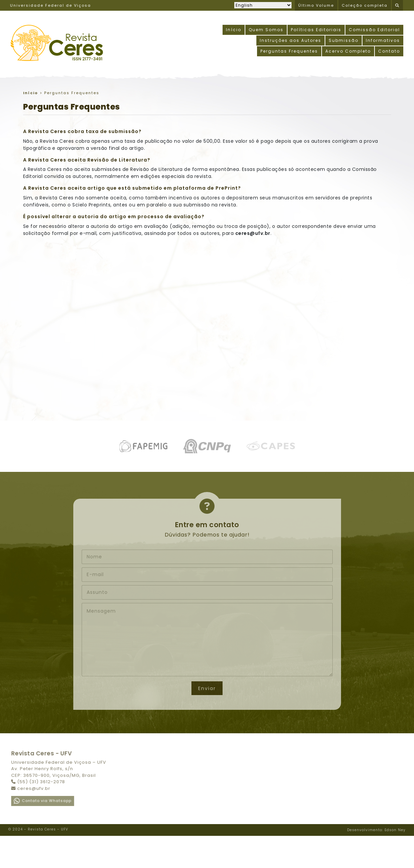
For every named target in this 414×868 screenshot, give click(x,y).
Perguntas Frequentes (289, 51)
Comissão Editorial (374, 30)
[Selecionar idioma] (263, 5)
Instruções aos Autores (291, 40)
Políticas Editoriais (316, 30)
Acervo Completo (348, 51)
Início (234, 30)
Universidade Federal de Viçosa (51, 5)
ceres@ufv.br (253, 233)
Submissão (344, 40)
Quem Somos (266, 30)
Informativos (383, 40)
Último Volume (316, 5)
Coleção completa (365, 5)
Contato (389, 51)
